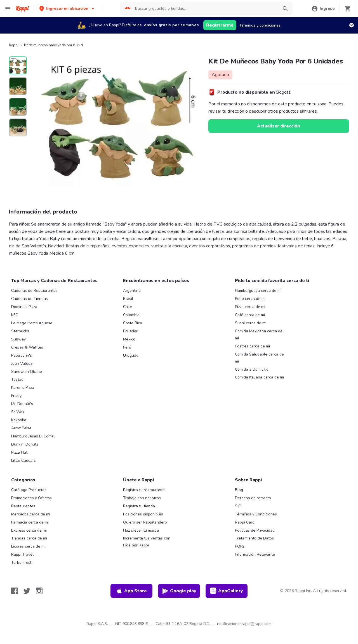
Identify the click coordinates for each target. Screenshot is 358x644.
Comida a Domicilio (252, 369)
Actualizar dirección (279, 126)
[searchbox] (205, 9)
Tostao (17, 379)
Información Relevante (255, 554)
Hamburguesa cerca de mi (258, 291)
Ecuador (130, 331)
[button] (67, 9)
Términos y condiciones (260, 25)
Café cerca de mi (250, 315)
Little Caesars (23, 460)
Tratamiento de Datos (254, 538)
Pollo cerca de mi (250, 299)
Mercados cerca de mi (31, 514)
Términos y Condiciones (256, 514)
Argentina (132, 291)
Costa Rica (133, 323)
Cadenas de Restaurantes (34, 291)
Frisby (16, 396)
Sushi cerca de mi (251, 323)
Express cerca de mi (29, 530)
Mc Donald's (22, 404)
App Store (131, 591)
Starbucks (20, 331)
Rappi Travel (22, 554)
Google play (179, 591)
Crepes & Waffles (27, 347)
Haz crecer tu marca (141, 530)
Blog (239, 490)
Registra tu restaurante (144, 490)
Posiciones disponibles (143, 514)
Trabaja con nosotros (142, 498)
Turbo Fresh (22, 563)
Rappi (14, 45)
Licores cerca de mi (28, 546)
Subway (18, 339)
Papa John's (22, 355)
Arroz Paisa (21, 428)
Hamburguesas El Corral (33, 436)
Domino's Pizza (24, 307)
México (129, 339)
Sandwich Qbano (27, 372)
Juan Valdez (22, 364)
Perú (127, 347)
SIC (238, 506)
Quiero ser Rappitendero (145, 522)
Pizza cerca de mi (250, 307)
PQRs (240, 546)
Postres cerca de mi (252, 346)
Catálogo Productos (29, 490)
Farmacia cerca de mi (30, 522)
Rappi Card (245, 522)
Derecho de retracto (253, 498)
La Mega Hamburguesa (32, 323)
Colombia (131, 315)
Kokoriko (19, 420)
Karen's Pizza (23, 388)
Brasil (128, 299)
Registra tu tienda (139, 506)
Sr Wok (18, 412)
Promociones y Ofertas (31, 498)
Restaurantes (23, 506)
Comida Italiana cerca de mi (259, 377)
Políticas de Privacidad (255, 530)
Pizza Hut (19, 452)
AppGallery (227, 591)
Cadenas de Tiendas (30, 299)
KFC (15, 315)
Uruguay (131, 355)
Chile (128, 307)
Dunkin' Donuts (25, 444)
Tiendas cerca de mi (29, 538)
